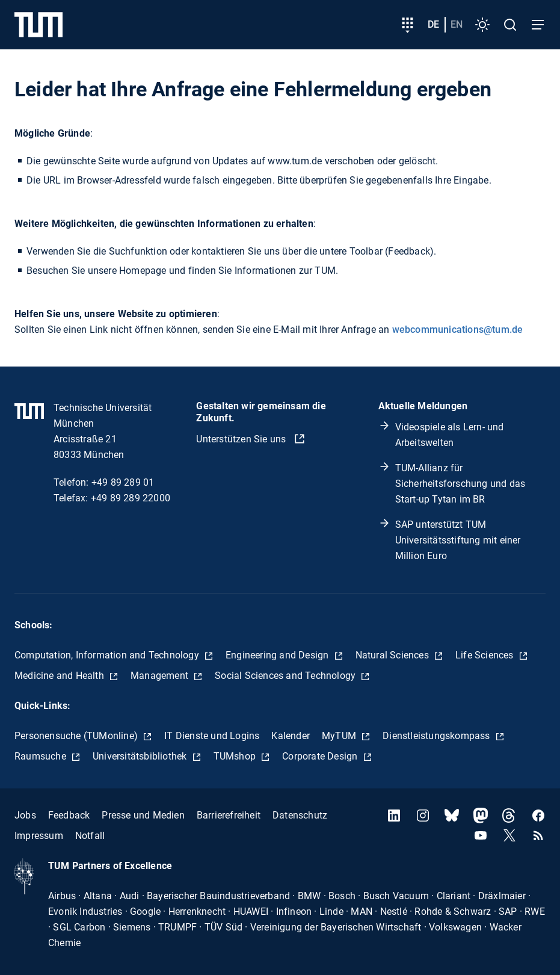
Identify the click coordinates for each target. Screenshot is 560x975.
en (457, 24)
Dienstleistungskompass (438, 736)
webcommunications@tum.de (458, 330)
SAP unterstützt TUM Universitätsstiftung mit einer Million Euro (458, 540)
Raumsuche (42, 756)
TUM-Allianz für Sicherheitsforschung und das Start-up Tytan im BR (460, 484)
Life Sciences (486, 655)
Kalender (291, 736)
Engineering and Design (278, 655)
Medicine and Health (60, 676)
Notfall (90, 836)
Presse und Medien (143, 815)
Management (161, 676)
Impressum (39, 836)
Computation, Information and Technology (108, 655)
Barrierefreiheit (229, 815)
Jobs (25, 815)
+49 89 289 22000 (131, 498)
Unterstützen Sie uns (242, 439)
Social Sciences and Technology (286, 676)
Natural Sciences (393, 655)
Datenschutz (300, 815)
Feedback (69, 815)
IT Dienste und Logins (212, 736)
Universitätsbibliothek (141, 756)
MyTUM (340, 736)
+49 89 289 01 (123, 482)
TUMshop (236, 756)
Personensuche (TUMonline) (77, 736)
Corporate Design (321, 756)
